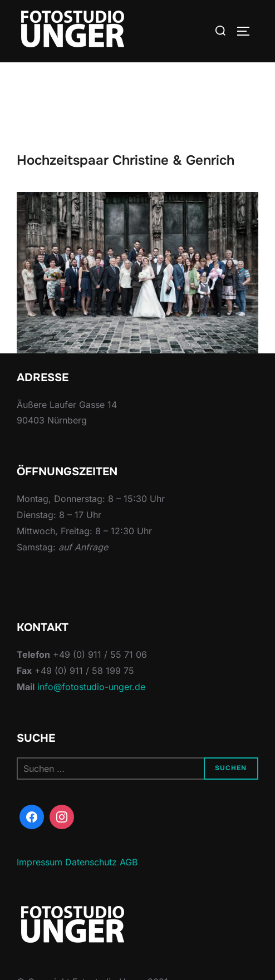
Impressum (40, 862)
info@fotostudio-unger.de (91, 687)
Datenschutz (91, 862)
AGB (129, 862)
